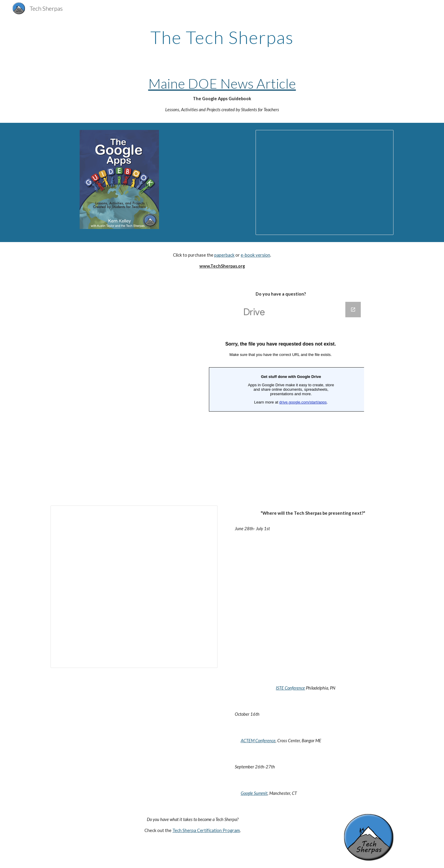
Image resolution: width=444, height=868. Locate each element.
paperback (224, 255)
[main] (222, 37)
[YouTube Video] (134, 329)
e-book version (255, 255)
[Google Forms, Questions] (281, 396)
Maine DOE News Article (222, 83)
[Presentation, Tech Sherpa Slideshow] (325, 182)
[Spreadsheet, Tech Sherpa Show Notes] (134, 587)
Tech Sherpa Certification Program (206, 830)
